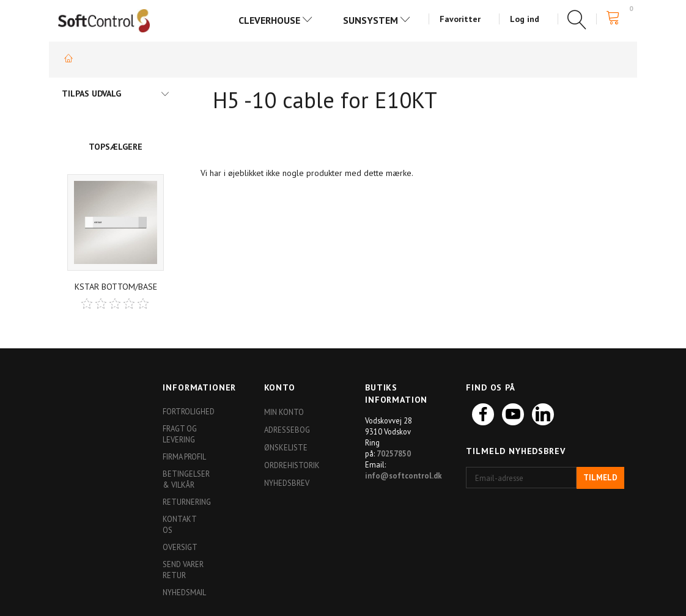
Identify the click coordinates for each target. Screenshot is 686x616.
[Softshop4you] (104, 20)
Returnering (187, 502)
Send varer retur (183, 570)
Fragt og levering (180, 434)
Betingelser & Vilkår (186, 479)
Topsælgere (116, 147)
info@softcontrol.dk (404, 475)
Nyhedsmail (184, 592)
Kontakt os (179, 524)
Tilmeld (600, 478)
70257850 (394, 453)
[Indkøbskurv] (617, 18)
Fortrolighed (188, 411)
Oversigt (180, 547)
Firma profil (184, 457)
